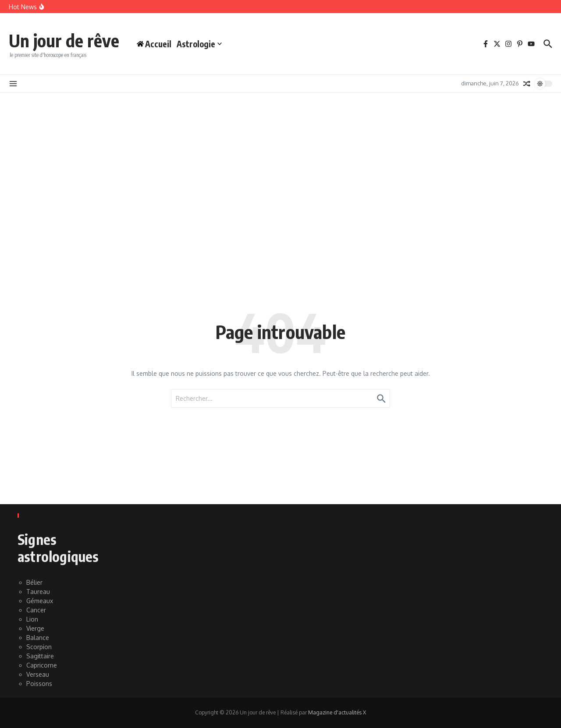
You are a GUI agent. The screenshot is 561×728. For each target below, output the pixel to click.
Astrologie (199, 44)
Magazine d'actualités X (337, 712)
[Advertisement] (280, 159)
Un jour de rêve (64, 40)
